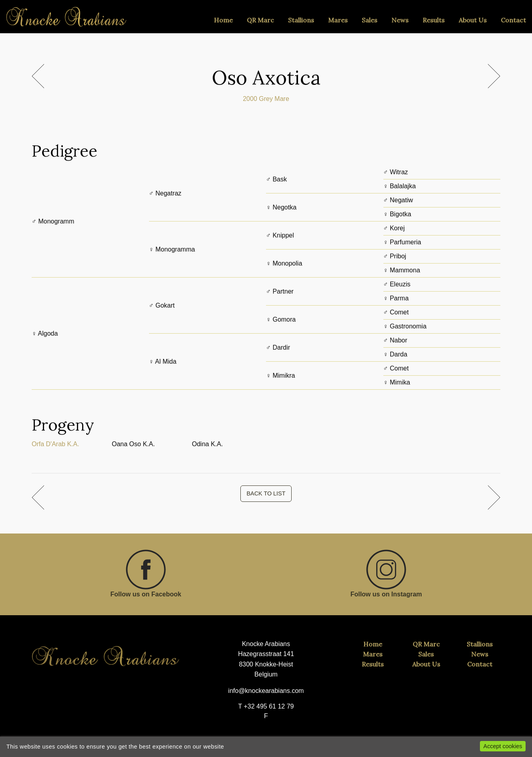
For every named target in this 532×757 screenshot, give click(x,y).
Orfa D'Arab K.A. (55, 444)
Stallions (301, 20)
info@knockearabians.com (266, 691)
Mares (338, 20)
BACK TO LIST (266, 493)
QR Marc (260, 20)
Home (223, 20)
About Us (473, 20)
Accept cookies (503, 746)
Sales (370, 20)
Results (434, 20)
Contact (513, 20)
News (400, 20)
